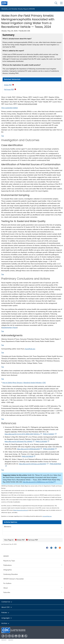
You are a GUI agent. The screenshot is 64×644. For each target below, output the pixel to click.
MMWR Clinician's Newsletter (14, 579)
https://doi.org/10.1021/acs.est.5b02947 (34, 464)
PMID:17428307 (50, 434)
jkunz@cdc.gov (30, 349)
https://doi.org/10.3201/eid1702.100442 (20, 442)
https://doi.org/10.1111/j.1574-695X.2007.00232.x (23, 434)
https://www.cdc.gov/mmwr (21, 510)
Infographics (8, 570)
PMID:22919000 (50, 449)
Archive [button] (5, 623)
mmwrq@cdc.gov (47, 516)
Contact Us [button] (7, 602)
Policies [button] (5, 613)
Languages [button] (7, 618)
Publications (8, 565)
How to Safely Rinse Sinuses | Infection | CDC (24, 383)
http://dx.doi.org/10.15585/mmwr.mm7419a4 (39, 482)
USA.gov (11, 640)
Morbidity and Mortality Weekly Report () (18, 9)
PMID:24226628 (29, 456)
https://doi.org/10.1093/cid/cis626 (30, 449)
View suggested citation (10, 108)
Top (3, 136)
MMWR (6, 556)
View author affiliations (27, 104)
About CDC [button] (7, 607)
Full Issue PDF (10, 89)
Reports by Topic (9, 561)
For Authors (7, 583)
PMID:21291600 (42, 442)
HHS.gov (4, 640)
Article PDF (9, 85)
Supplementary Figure (9, 328)
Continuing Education (11, 574)
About (6, 588)
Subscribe (7, 592)
